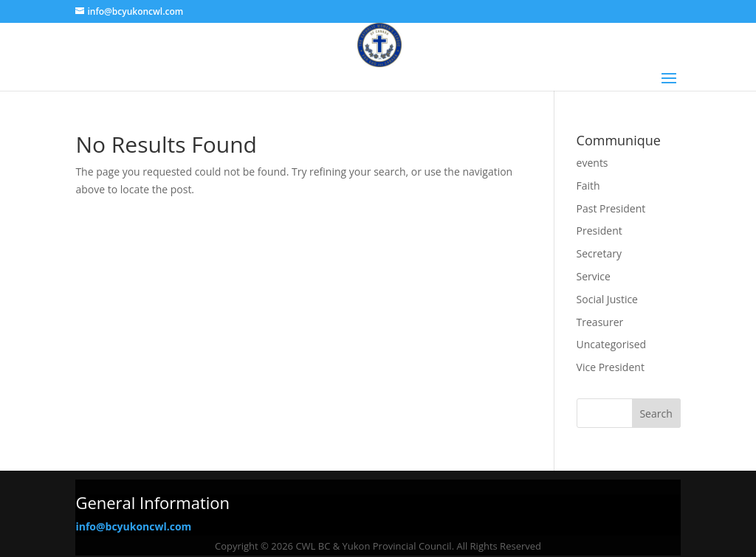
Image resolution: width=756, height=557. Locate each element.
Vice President (611, 367)
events (592, 163)
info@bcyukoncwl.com (133, 526)
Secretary (599, 253)
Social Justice (607, 299)
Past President (611, 208)
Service (594, 276)
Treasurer (600, 322)
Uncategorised (612, 344)
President (599, 231)
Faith (588, 186)
